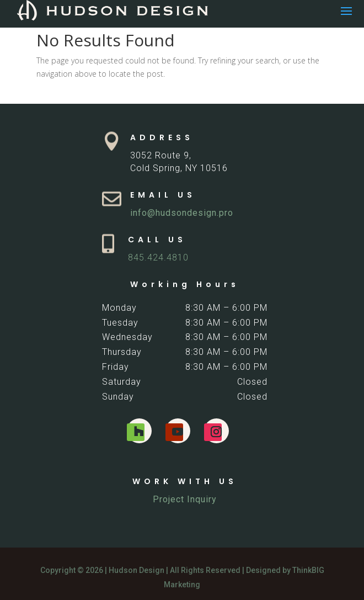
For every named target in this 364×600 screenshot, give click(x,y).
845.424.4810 (158, 257)
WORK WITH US (185, 481)
